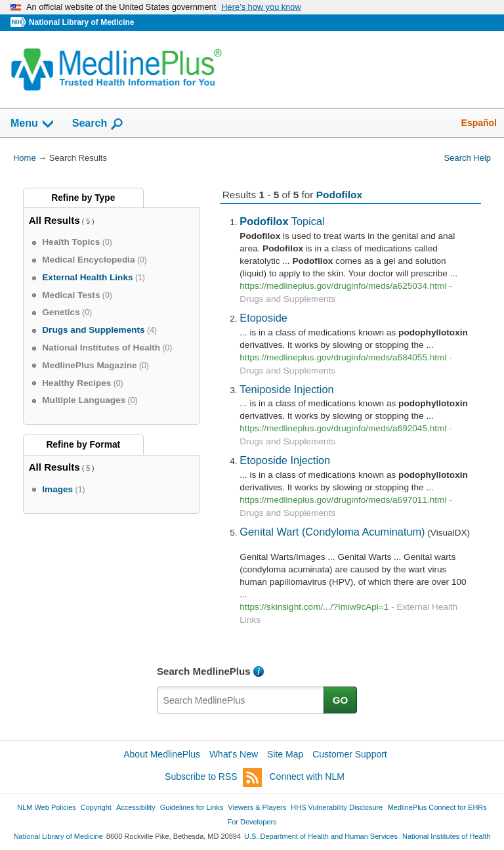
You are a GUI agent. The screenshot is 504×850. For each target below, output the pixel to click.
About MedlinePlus (162, 754)
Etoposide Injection (285, 460)
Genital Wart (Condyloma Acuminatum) (332, 532)
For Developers (252, 822)
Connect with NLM (307, 776)
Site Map (285, 754)
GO (341, 700)
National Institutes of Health (446, 836)
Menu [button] (33, 124)
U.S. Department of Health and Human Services (321, 836)
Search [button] (98, 124)
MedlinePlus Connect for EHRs (437, 807)
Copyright (96, 807)
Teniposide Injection (286, 389)
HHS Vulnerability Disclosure (337, 807)
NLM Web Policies (47, 807)
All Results (54, 220)
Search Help (468, 158)
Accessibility (136, 807)
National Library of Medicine (81, 22)
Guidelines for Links (192, 807)
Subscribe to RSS (213, 777)
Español (479, 123)
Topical (282, 221)
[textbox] (241, 700)
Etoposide (263, 318)
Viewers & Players (257, 807)
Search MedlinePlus (204, 671)
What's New (234, 754)
